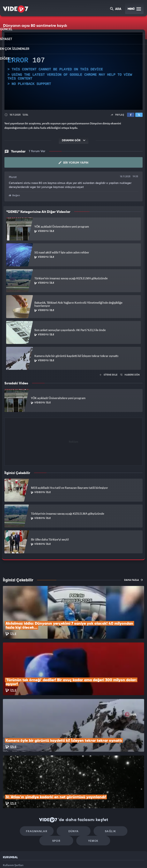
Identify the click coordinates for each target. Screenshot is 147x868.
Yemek (75, 790)
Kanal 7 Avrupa (57, 859)
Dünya (57, 779)
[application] (73, 71)
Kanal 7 (26, 859)
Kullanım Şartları (13, 815)
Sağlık (90, 779)
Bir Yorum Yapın (73, 163)
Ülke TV (72, 859)
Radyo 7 (42, 859)
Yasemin (117, 859)
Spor (123, 779)
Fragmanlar (24, 779)
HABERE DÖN (130, 375)
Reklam (8, 823)
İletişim (7, 832)
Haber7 (93, 859)
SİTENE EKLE (108, 375)
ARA (116, 9)
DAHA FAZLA (133, 579)
